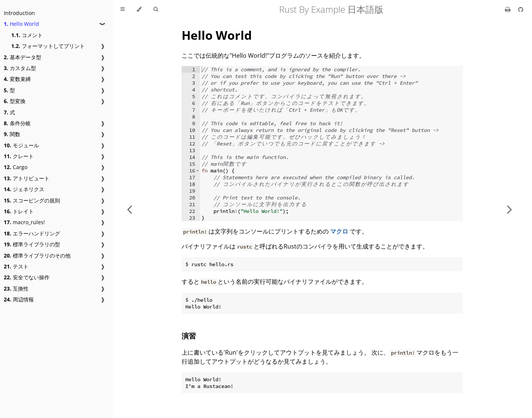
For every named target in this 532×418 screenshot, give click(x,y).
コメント (27, 35)
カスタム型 (20, 68)
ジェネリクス (24, 189)
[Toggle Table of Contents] (122, 9)
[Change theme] (139, 9)
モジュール (21, 145)
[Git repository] (521, 9)
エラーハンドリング (32, 233)
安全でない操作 (27, 277)
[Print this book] (509, 9)
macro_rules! (24, 222)
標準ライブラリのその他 (37, 255)
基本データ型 (23, 57)
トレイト (19, 211)
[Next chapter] (509, 209)
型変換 (15, 101)
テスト (16, 266)
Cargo (16, 167)
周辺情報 (19, 299)
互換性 (16, 288)
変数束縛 (17, 79)
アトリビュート (27, 178)
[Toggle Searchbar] (156, 9)
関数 (12, 134)
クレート (19, 156)
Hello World (21, 24)
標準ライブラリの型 (32, 244)
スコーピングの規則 (32, 200)
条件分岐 (17, 123)
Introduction (19, 13)
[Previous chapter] (129, 209)
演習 (189, 336)
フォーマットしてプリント (48, 46)
